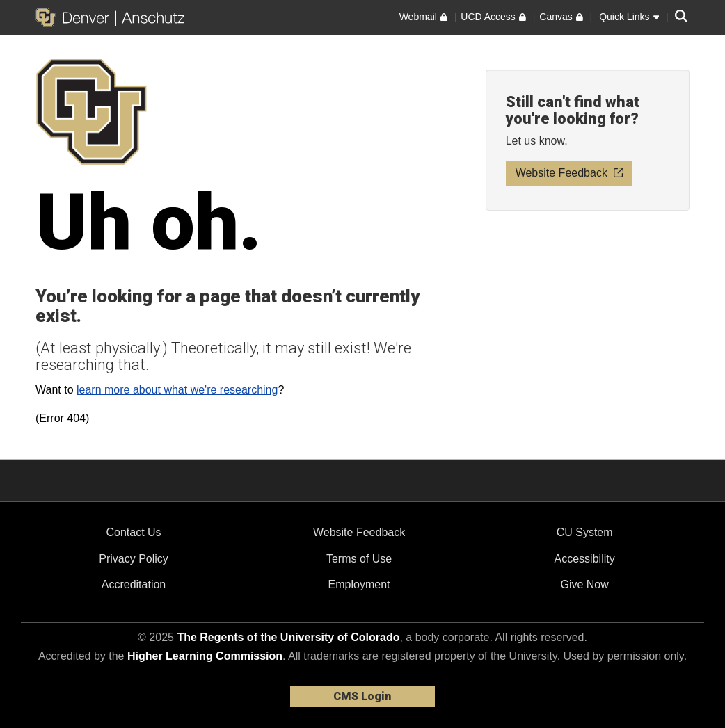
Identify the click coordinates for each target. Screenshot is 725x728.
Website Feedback (359, 532)
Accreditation (134, 584)
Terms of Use (359, 559)
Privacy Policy (134, 559)
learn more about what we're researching (177, 390)
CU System (585, 532)
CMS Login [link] (362, 696)
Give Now (584, 584)
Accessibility (585, 559)
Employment (359, 584)
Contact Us (133, 532)
